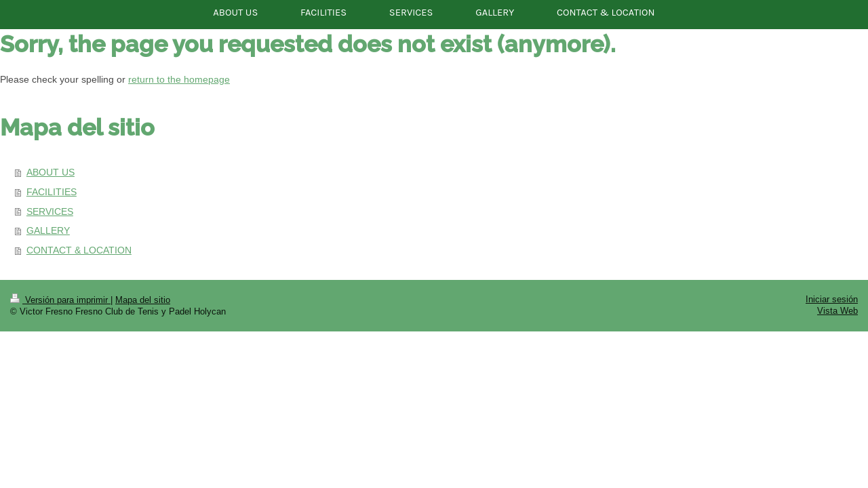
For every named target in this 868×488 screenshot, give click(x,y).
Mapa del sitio (143, 300)
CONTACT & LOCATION (79, 250)
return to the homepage (179, 79)
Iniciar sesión (832, 299)
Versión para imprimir (60, 300)
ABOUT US (51, 172)
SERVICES (50, 211)
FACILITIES (52, 192)
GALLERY (48, 230)
